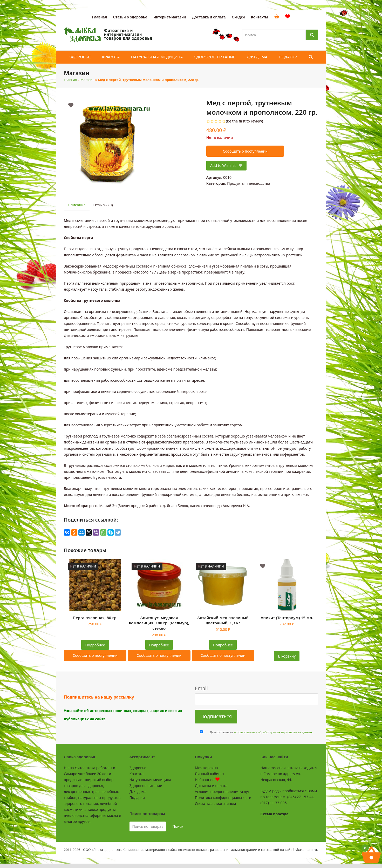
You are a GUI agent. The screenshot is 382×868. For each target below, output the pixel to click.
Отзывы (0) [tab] (103, 205)
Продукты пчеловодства (248, 183)
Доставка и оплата (211, 786)
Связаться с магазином (215, 804)
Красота (137, 774)
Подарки (137, 798)
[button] (311, 57)
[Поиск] (312, 35)
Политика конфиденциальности (223, 798)
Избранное (207, 780)
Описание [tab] (77, 205)
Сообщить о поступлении (245, 151)
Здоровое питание (146, 786)
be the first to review (245, 121)
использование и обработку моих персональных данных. (273, 732)
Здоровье (138, 768)
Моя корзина (206, 768)
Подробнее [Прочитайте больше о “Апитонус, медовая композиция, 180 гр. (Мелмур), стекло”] (159, 645)
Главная (70, 80)
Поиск (178, 826)
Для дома (138, 792)
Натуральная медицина (150, 780)
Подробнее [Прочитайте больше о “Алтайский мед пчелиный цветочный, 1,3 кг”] (223, 645)
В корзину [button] (287, 656)
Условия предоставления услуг (222, 792)
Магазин (87, 80)
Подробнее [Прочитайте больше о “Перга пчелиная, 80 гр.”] (95, 645)
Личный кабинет (210, 774)
